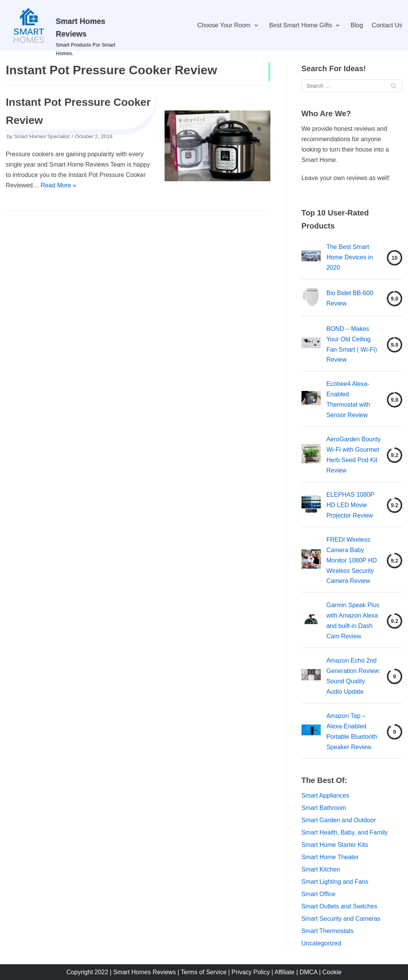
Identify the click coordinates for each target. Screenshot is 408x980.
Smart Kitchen (321, 869)
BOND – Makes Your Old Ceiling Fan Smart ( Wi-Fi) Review (352, 344)
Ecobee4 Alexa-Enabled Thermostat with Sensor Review (348, 399)
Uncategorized (321, 943)
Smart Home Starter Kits (335, 845)
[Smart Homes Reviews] (68, 25)
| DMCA (307, 972)
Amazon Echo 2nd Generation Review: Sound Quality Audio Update (354, 676)
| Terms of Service (202, 972)
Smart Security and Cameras (341, 919)
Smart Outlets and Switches (339, 906)
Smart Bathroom (324, 808)
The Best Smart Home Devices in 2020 (350, 257)
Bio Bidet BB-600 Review (350, 298)
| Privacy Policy (249, 972)
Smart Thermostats (328, 931)
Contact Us (387, 25)
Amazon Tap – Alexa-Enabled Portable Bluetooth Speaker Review (352, 731)
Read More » (59, 185)
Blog (357, 25)
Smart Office (319, 894)
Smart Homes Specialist (42, 136)
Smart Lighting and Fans (335, 882)
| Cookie (330, 972)
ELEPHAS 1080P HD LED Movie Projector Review (350, 505)
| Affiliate (284, 972)
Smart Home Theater (330, 857)
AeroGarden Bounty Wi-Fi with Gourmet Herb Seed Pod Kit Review (354, 455)
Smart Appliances (326, 796)
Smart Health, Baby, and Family (345, 832)
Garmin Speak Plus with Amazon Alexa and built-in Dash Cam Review (353, 621)
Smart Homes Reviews (144, 972)
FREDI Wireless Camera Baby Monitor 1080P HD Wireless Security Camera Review (352, 560)
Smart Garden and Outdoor (339, 820)
